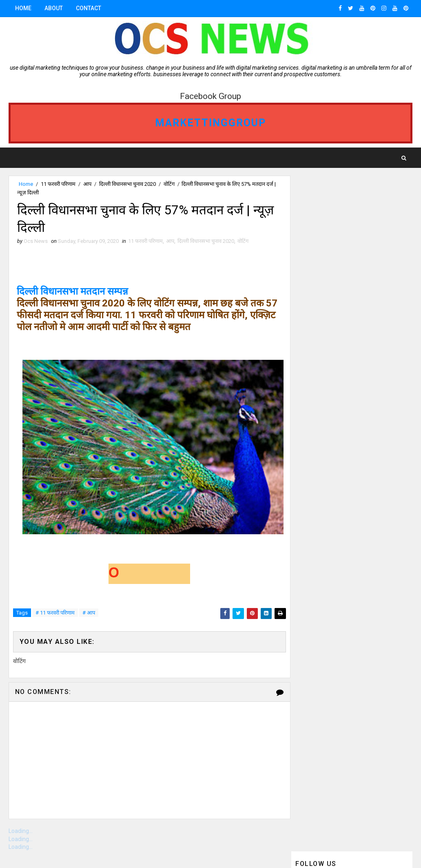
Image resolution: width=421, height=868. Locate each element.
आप (87, 184)
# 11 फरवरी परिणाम (55, 614)
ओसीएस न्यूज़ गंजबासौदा (320, 437)
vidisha (353, 422)
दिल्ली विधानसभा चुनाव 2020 (127, 184)
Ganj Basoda (358, 351)
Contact (89, 8)
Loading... (21, 832)
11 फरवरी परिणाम (58, 184)
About (54, 8)
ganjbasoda (357, 337)
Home (23, 8)
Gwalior (374, 394)
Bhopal (308, 351)
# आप (89, 614)
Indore (371, 365)
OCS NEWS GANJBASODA (327, 380)
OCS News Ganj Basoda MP (332, 408)
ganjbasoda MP (319, 365)
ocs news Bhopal (321, 394)
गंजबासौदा (308, 337)
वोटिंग (169, 184)
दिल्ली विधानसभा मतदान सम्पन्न (73, 292)
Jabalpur (311, 422)
